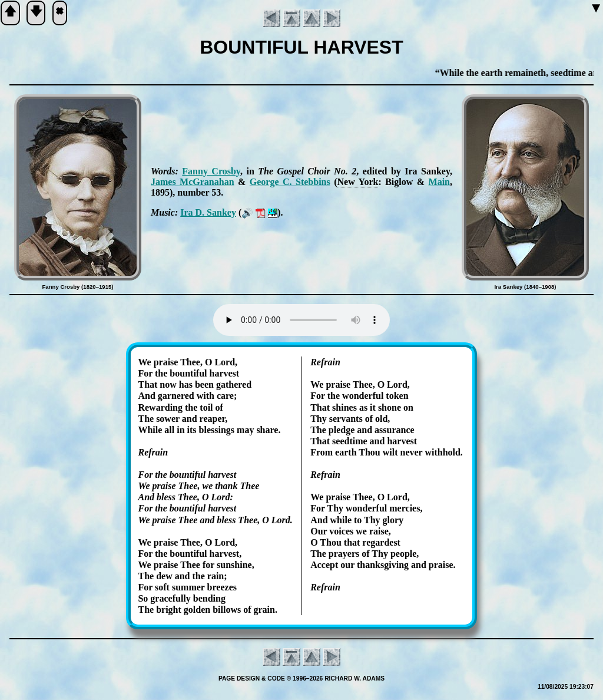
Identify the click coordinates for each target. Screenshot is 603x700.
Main (439, 182)
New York (358, 182)
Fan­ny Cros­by (211, 171)
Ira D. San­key (208, 212)
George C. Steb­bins (290, 182)
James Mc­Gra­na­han (193, 182)
